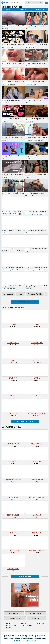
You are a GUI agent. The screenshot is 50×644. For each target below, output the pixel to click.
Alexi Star (13, 491)
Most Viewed (40, 10)
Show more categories (25, 421)
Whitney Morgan (37, 491)
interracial (37, 336)
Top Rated (23, 10)
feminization (31, 47)
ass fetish (6, 196)
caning (29, 289)
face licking (7, 103)
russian (13, 407)
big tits (37, 353)
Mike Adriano (42, 270)
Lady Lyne (37, 508)
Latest (8, 10)
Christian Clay (31, 84)
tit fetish (6, 233)
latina (37, 371)
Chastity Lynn (31, 270)
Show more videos (25, 302)
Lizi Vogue (37, 526)
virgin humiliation (32, 233)
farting (5, 177)
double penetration (37, 407)
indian (13, 318)
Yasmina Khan (13, 437)
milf (37, 389)
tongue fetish (7, 66)
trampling (30, 122)
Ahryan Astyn (37, 473)
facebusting (15, 613)
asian (28, 177)
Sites (42, 626)
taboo (5, 122)
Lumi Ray (13, 526)
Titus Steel (13, 562)
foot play (29, 103)
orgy (13, 353)
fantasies (37, 618)
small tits (39, 140)
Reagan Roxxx (13, 455)
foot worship (31, 66)
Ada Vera (37, 455)
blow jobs (6, 29)
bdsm (5, 140)
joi (28, 29)
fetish (13, 389)
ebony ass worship (9, 84)
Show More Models (25, 576)
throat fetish (15, 618)
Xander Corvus (40, 214)
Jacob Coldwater (13, 473)
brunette (13, 371)
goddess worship (8, 47)
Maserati (30, 214)
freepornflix (23, 641)
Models (9, 628)
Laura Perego (13, 544)
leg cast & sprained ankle (11, 270)
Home (9, 2)
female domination (9, 289)
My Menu (46, 2)
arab (37, 318)
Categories (28, 626)
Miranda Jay (37, 437)
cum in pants (36, 613)
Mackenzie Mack (37, 544)
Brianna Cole (13, 508)
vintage (13, 336)
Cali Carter (30, 140)
